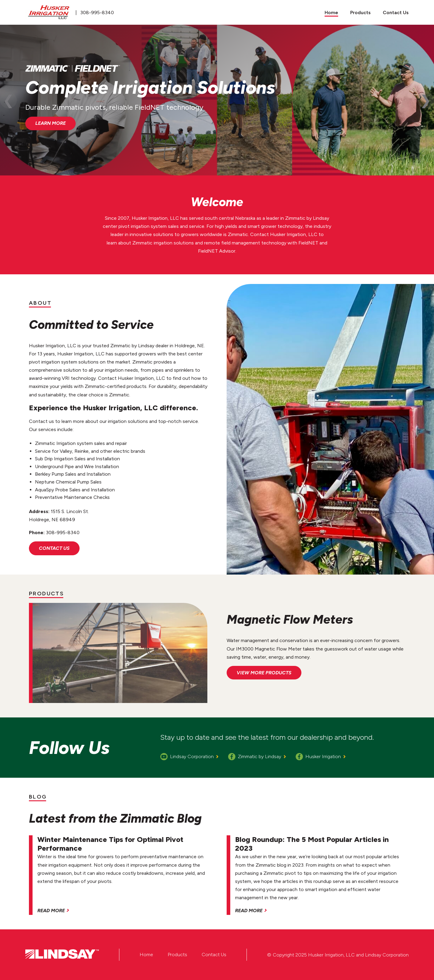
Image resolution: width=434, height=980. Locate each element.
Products (177, 955)
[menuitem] (331, 12)
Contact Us (54, 548)
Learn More (50, 123)
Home (146, 955)
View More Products (264, 673)
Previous (8, 100)
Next (426, 100)
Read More (51, 911)
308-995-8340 (97, 13)
